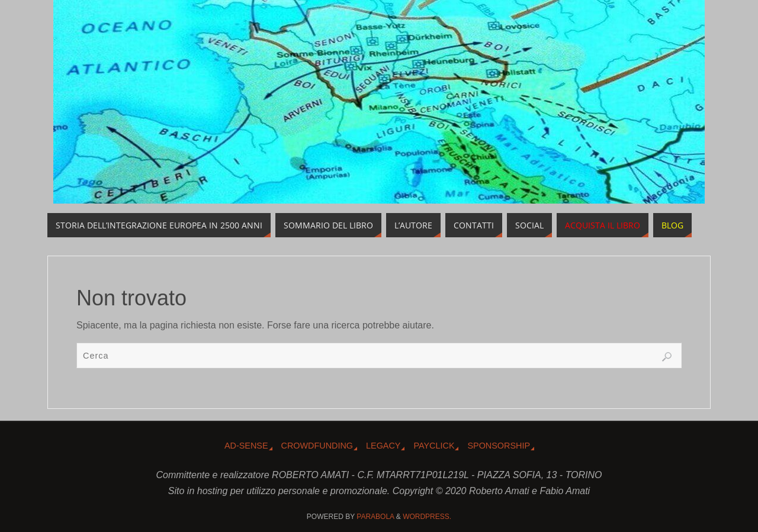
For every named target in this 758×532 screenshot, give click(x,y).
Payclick (434, 446)
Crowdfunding (317, 446)
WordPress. (427, 517)
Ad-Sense (246, 446)
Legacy (383, 446)
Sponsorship (499, 446)
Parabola (375, 517)
